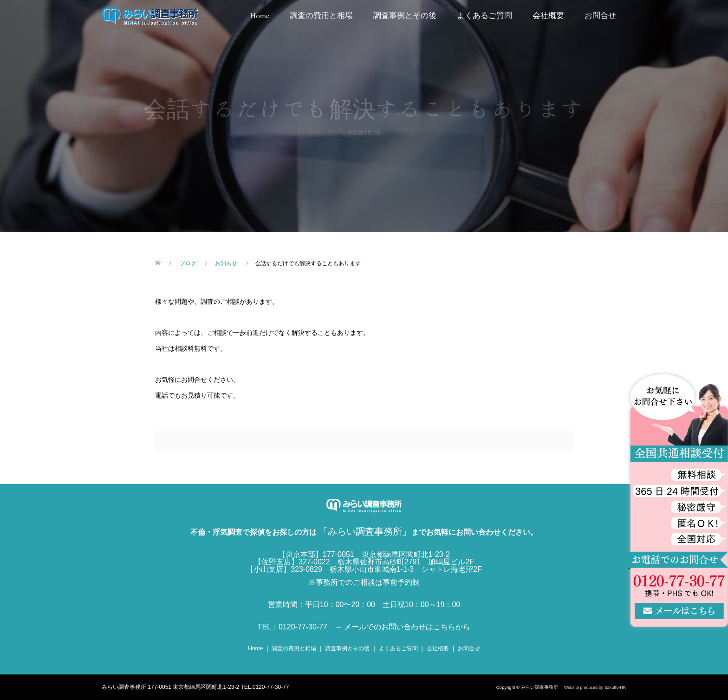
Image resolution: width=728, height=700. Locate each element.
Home (260, 16)
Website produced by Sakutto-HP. (595, 687)
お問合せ (600, 16)
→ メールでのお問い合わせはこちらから (403, 627)
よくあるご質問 (484, 16)
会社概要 (548, 16)
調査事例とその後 (405, 16)
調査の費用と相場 (321, 16)
